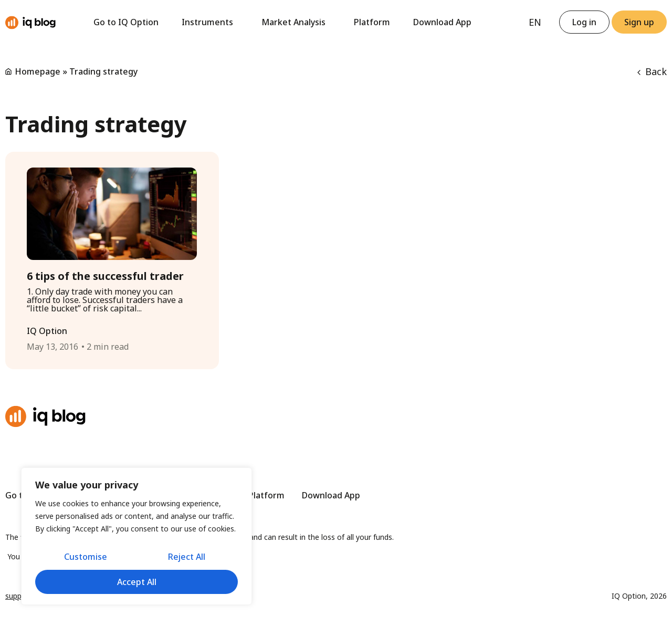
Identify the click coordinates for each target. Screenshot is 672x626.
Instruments (210, 22)
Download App (442, 22)
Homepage (38, 71)
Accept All (137, 582)
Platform (372, 22)
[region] (136, 537)
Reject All (187, 558)
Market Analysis (296, 22)
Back (652, 71)
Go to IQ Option (126, 22)
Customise (85, 558)
